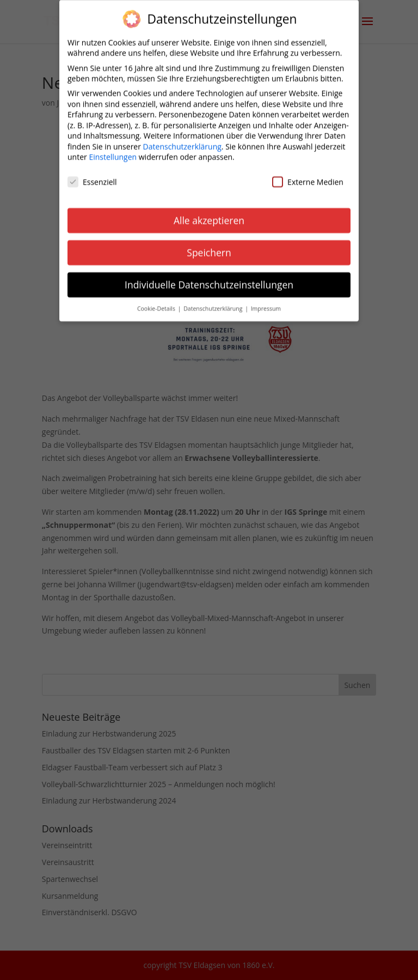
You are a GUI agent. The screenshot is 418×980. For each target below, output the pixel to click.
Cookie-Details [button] (157, 303)
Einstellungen (113, 152)
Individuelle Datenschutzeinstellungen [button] (209, 279)
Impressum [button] (266, 303)
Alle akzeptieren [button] (209, 215)
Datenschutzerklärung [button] (214, 303)
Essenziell (92, 177)
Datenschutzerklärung (182, 141)
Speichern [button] (209, 247)
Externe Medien (308, 177)
